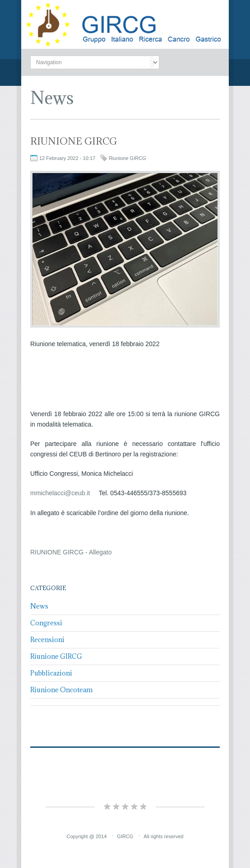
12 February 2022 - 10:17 (67, 158)
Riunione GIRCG (127, 158)
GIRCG (125, 836)
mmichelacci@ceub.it (60, 493)
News (52, 97)
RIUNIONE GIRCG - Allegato (71, 552)
